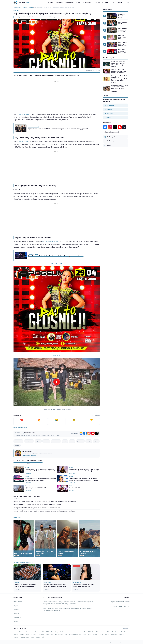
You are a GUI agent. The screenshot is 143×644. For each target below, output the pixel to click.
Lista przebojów (108, 10)
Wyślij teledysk (110, 141)
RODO (128, 642)
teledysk (89, 441)
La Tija (102, 635)
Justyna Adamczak (77, 632)
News (125, 632)
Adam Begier (18, 17)
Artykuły (59, 3)
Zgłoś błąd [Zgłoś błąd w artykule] (96, 70)
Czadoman (108, 118)
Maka (27, 635)
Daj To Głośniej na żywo (51, 242)
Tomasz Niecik (109, 113)
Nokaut (16, 635)
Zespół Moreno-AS (117, 632)
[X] (124, 127)
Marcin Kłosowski (31, 632)
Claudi (38, 637)
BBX (47, 632)
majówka (38, 441)
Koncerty (87, 3)
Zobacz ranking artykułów (20, 427)
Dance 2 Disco (49, 635)
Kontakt (108, 145)
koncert (72, 441)
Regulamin (112, 642)
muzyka (65, 441)
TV (112, 3)
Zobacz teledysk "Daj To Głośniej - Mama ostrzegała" (57, 409)
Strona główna (17, 7)
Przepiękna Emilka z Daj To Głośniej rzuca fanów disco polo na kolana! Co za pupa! (37, 508)
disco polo (46, 441)
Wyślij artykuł (110, 137)
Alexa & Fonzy (54, 632)
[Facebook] (85, 433)
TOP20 (96, 3)
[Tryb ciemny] (128, 2)
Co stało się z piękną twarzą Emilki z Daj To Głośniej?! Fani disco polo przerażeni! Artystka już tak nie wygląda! (45, 501)
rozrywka (17, 445)
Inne (119, 3)
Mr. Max (103, 632)
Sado (66, 635)
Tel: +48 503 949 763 (121, 606)
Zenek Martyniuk (109, 105)
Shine (109, 632)
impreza (96, 441)
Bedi (43, 637)
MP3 (78, 3)
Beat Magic (114, 635)
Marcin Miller (108, 109)
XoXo (85, 635)
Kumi (61, 632)
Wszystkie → (126, 629)
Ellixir (97, 632)
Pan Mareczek (59, 635)
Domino (42, 635)
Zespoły (105, 3)
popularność (80, 441)
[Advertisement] (57, 97)
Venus (16, 632)
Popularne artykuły (109, 58)
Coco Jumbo (34, 635)
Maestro (16, 637)
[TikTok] (97, 433)
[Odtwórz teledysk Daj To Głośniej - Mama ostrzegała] (57, 382)
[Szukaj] (125, 2)
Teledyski (69, 3)
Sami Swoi (67, 632)
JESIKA (22, 635)
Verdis (107, 635)
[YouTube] (93, 433)
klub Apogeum (29, 441)
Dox (85, 632)
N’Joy (33, 637)
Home (50, 3)
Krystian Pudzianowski (75, 635)
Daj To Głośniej (24, 114)
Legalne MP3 (17, 617)
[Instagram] (89, 433)
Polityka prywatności (120, 642)
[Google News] (81, 433)
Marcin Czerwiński (93, 635)
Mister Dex (91, 632)
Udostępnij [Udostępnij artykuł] (88, 70)
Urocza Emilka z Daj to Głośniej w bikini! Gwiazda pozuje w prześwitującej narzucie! (37, 505)
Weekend (22, 632)
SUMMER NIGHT (25, 637)
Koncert (31, 7)
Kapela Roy (122, 635)
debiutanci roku (56, 441)
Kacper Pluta (41, 632)
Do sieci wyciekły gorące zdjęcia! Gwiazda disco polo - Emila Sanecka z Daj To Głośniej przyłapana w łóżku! (44, 511)
